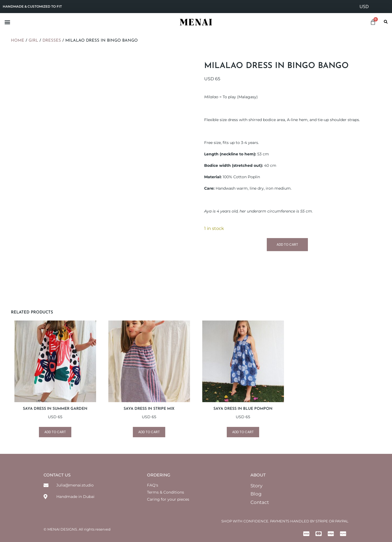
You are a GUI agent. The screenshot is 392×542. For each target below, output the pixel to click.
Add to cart (287, 244)
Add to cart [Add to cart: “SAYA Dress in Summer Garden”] (55, 432)
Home (18, 41)
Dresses (52, 41)
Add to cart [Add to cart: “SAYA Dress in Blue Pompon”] (243, 432)
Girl (33, 41)
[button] (7, 22)
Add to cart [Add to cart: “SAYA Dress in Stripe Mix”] (149, 432)
